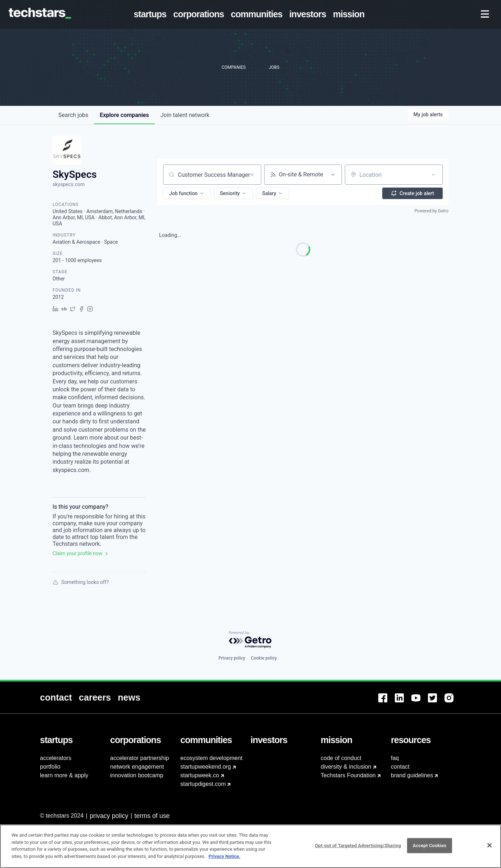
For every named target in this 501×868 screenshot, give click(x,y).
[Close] (489, 849)
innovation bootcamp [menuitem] (137, 775)
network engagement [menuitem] (137, 767)
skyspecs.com (69, 184)
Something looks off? (81, 582)
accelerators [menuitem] (56, 758)
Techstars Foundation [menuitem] (348, 775)
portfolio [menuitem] (50, 767)
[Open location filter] (433, 175)
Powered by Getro (432, 211)
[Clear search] (252, 175)
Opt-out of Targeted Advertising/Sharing (358, 849)
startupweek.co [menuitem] (200, 775)
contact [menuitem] (400, 767)
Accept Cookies (430, 849)
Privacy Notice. (224, 860)
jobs (73, 115)
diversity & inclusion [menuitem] (346, 767)
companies (124, 115)
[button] (187, 193)
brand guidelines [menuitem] (412, 775)
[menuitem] (152, 14)
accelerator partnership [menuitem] (140, 758)
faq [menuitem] (395, 758)
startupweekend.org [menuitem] (206, 767)
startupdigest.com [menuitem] (203, 784)
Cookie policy (264, 658)
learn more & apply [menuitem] (64, 775)
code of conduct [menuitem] (341, 758)
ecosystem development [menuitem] (211, 758)
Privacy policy (232, 658)
